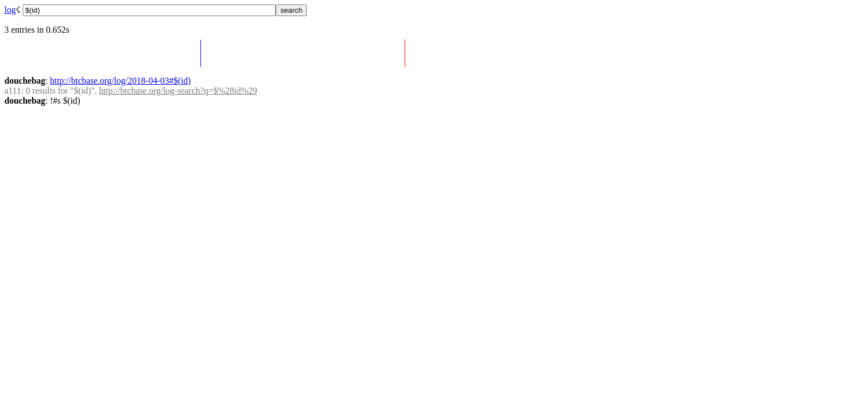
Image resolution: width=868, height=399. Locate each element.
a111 (13, 91)
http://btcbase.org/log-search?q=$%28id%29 (178, 91)
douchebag (25, 81)
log (10, 10)
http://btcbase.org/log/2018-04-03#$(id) (120, 81)
